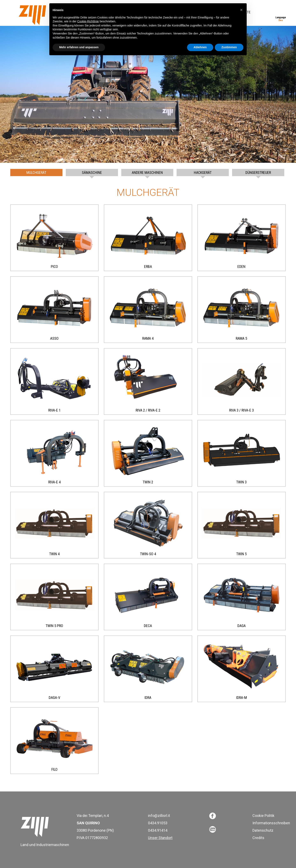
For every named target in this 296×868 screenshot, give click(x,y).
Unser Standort (160, 838)
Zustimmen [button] (229, 47)
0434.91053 (158, 823)
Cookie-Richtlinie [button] (88, 21)
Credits (258, 838)
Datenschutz (263, 830)
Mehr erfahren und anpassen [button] (79, 47)
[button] (241, 10)
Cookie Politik (263, 816)
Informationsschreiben (271, 823)
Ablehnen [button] (200, 47)
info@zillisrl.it (159, 816)
